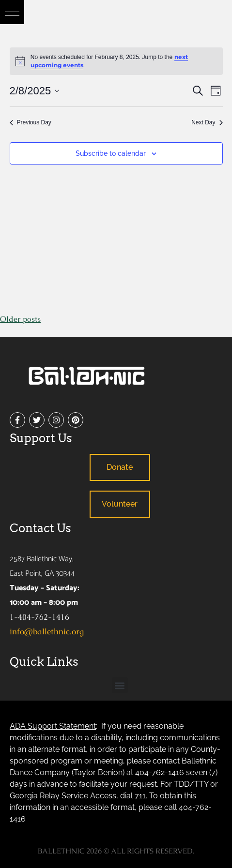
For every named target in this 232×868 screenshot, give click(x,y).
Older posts (20, 319)
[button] (12, 12)
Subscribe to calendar (111, 153)
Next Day (207, 122)
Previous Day (31, 122)
